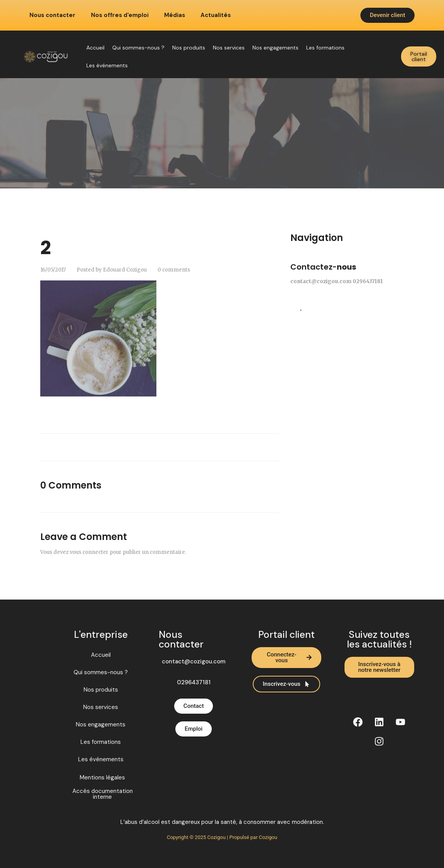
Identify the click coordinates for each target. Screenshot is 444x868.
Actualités (216, 15)
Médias (175, 15)
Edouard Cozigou (125, 270)
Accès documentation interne (103, 794)
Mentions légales (102, 778)
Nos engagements (275, 48)
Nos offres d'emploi (120, 15)
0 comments (174, 270)
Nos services (229, 48)
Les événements (107, 65)
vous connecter (89, 552)
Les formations (325, 48)
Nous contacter (52, 15)
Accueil (95, 48)
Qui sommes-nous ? (138, 48)
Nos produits (189, 48)
